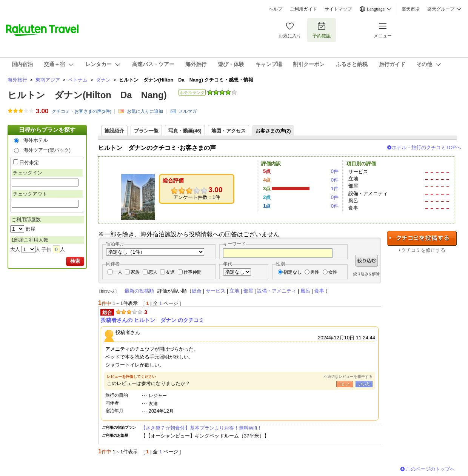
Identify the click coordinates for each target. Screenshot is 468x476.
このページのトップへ (430, 469)
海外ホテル (36, 140)
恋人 (153, 272)
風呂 (305, 291)
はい (345, 384)
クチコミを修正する (423, 250)
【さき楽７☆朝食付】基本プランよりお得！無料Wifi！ (201, 428)
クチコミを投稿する (422, 238)
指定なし (292, 272)
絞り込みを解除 (366, 274)
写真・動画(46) (185, 131)
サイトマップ (338, 9)
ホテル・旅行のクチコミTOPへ (426, 147)
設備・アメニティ (277, 291)
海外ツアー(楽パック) (47, 150)
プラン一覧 (146, 131)
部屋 (248, 291)
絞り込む (367, 261)
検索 (75, 261)
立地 (234, 291)
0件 (335, 171)
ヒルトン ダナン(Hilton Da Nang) (87, 95)
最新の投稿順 (139, 291)
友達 (170, 272)
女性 (333, 272)
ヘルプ (276, 9)
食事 (319, 291)
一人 (118, 272)
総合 (197, 291)
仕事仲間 (192, 272)
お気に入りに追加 (145, 111)
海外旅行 (17, 80)
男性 (315, 272)
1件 (335, 189)
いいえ (364, 384)
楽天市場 (411, 9)
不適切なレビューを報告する (348, 377)
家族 (135, 272)
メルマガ (188, 111)
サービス (216, 291)
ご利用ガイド (303, 9)
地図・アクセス (229, 131)
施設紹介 (114, 131)
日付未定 (29, 163)
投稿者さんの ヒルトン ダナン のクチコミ (152, 320)
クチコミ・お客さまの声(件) (82, 111)
